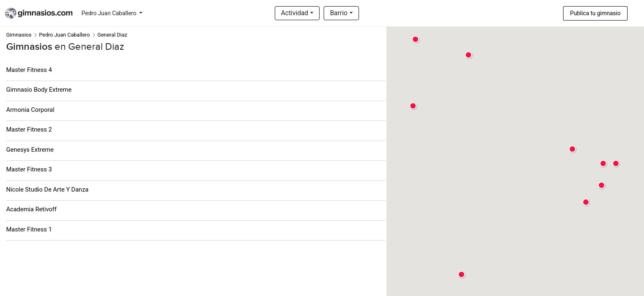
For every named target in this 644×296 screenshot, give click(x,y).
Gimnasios (19, 35)
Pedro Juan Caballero (110, 13)
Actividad (294, 13)
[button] (604, 164)
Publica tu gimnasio (595, 13)
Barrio (339, 13)
